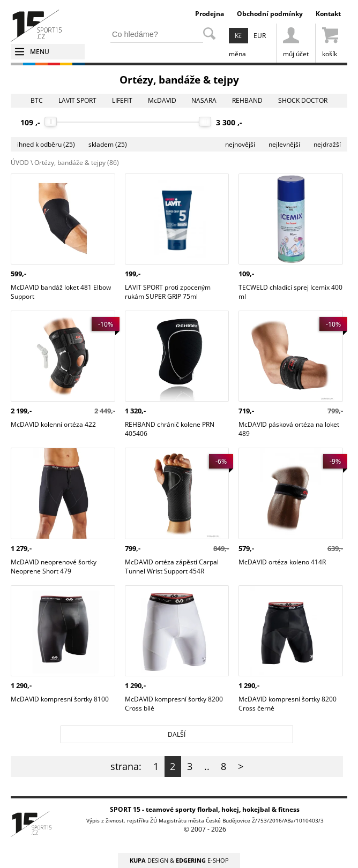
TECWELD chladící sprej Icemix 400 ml (290, 183)
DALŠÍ (177, 734)
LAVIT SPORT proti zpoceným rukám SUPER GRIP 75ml (168, 183)
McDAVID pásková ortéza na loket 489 (289, 320)
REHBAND (247, 100)
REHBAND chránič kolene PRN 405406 (170, 320)
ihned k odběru (46, 144)
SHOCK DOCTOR (303, 100)
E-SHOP (202, 860)
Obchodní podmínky (270, 14)
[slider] (51, 122)
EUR (260, 36)
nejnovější (240, 144)
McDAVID (162, 100)
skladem (108, 144)
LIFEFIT (122, 100)
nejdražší (327, 144)
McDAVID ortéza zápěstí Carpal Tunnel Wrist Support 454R (172, 457)
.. (207, 766)
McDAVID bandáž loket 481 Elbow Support (61, 183)
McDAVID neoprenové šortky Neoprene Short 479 (54, 457)
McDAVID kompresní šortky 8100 (60, 590)
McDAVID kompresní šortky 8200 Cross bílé (174, 594)
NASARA (204, 100)
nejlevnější (284, 144)
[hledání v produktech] (157, 34)
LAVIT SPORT (77, 100)
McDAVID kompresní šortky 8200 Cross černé (288, 594)
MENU (40, 52)
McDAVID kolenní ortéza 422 (53, 315)
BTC (37, 100)
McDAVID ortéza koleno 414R (282, 452)
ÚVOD (20, 163)
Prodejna (210, 14)
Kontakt (328, 14)
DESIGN (149, 860)
